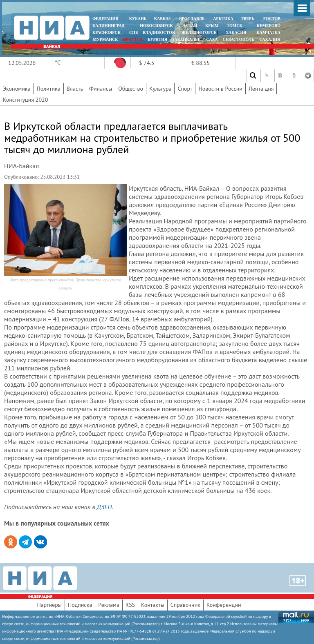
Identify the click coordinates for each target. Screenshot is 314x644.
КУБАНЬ (138, 19)
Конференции (224, 605)
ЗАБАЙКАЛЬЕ (187, 39)
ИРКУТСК (133, 39)
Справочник (185, 605)
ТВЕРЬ (248, 19)
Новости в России (220, 89)
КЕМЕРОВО (269, 26)
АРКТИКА (223, 19)
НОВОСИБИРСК (156, 26)
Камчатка (268, 32)
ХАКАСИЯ (235, 32)
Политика (49, 89)
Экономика (17, 89)
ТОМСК (236, 26)
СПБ (134, 32)
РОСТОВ (272, 19)
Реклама (109, 605)
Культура (160, 89)
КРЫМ (212, 26)
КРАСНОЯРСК (107, 32)
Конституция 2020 (25, 100)
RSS (130, 605)
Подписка (80, 605)
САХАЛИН (270, 39)
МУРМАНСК (105, 39)
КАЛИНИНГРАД (108, 26)
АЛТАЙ (190, 26)
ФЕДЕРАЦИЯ (105, 19)
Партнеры (49, 605)
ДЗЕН (104, 507)
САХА (212, 39)
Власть (75, 89)
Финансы (101, 89)
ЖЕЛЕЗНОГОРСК (199, 32)
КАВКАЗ (163, 19)
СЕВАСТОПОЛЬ (238, 39)
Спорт (185, 89)
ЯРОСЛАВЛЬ (192, 19)
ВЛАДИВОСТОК (159, 32)
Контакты (153, 605)
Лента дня (261, 89)
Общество (131, 89)
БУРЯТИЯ (157, 39)
